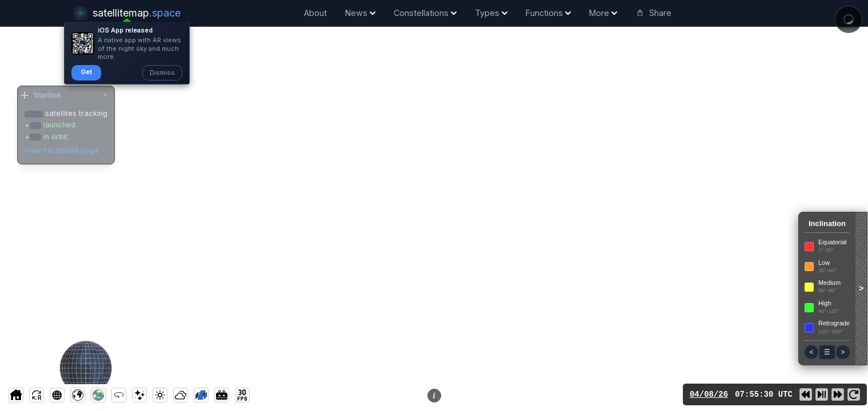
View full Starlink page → (66, 150)
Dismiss (162, 72)
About (315, 13)
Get (86, 72)
